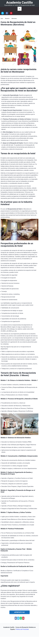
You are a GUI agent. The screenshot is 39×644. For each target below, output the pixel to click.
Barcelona (7, 19)
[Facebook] (7, 13)
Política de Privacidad (22, 629)
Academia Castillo (19, 2)
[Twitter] (3, 13)
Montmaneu (14, 19)
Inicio (2, 19)
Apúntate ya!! (19, 612)
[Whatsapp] (21, 618)
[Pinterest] (11, 13)
